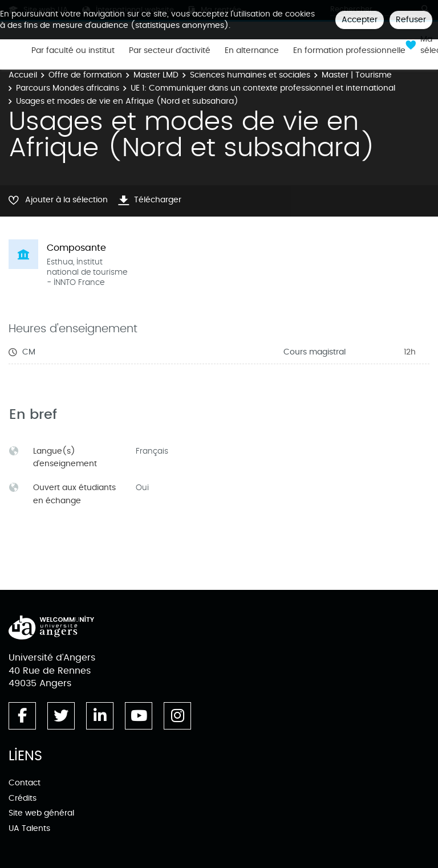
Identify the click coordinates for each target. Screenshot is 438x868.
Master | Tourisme (357, 75)
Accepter (360, 20)
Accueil (23, 75)
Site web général (41, 813)
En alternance (252, 51)
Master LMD (156, 75)
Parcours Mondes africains (68, 88)
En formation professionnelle (349, 51)
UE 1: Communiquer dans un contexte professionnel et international (263, 88)
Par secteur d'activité (170, 51)
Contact (25, 783)
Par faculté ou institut (73, 51)
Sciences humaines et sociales (250, 75)
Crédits (23, 798)
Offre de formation (85, 75)
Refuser (411, 20)
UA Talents (29, 828)
